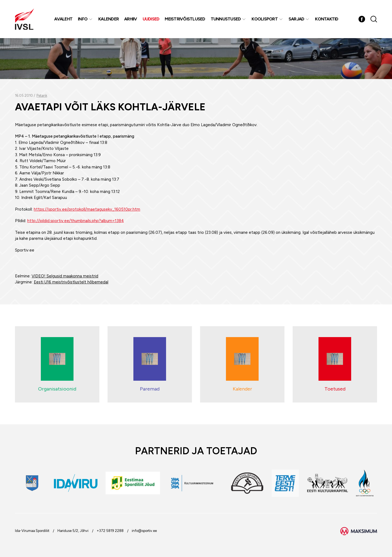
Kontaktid (327, 19)
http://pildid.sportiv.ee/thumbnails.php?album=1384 (76, 221)
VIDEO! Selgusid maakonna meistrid (65, 276)
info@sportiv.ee (144, 531)
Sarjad (296, 19)
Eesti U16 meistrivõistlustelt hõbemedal (71, 282)
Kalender (108, 19)
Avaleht (63, 19)
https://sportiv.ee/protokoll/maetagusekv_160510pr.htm (87, 209)
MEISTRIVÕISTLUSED (185, 19)
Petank (42, 96)
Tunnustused (226, 19)
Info (83, 19)
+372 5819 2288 (110, 531)
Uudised (151, 19)
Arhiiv (131, 19)
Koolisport (265, 19)
